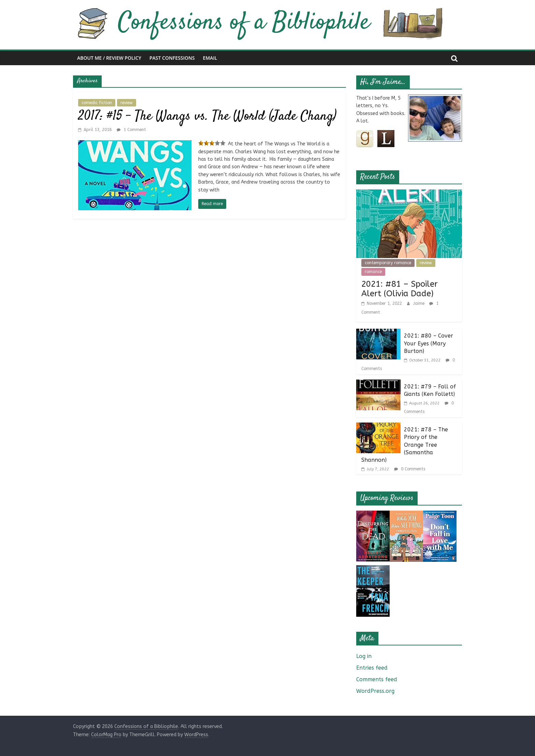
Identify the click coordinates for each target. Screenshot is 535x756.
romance (373, 272)
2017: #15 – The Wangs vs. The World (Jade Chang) (207, 117)
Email (210, 58)
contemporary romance (388, 263)
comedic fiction (97, 103)
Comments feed (377, 679)
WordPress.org (375, 691)
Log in (364, 656)
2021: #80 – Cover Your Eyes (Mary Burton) (429, 343)
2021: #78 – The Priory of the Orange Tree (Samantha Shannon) (405, 445)
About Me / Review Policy (109, 58)
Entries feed (372, 668)
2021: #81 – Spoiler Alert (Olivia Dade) (400, 289)
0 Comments (410, 469)
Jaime (420, 303)
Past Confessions (172, 58)
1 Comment (131, 130)
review (127, 103)
